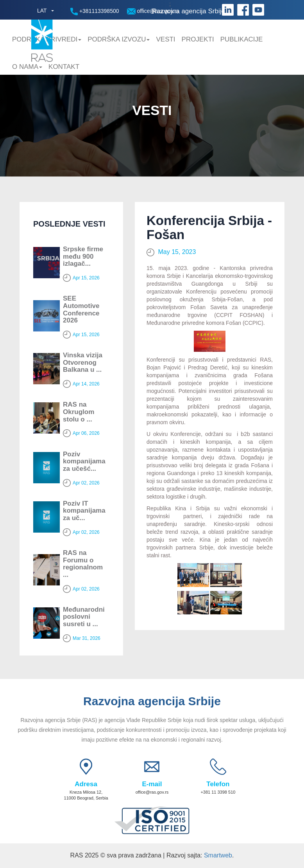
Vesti (165, 39)
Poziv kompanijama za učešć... (84, 461)
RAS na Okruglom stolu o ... (79, 412)
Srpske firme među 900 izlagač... (83, 256)
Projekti (198, 39)
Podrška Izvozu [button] (119, 39)
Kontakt (64, 67)
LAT (42, 11)
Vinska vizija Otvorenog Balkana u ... (83, 362)
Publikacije (242, 39)
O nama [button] (27, 67)
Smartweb (218, 855)
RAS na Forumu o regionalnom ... (83, 564)
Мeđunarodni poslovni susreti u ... (84, 617)
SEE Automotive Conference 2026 (81, 309)
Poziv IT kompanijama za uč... (84, 511)
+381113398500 (95, 12)
